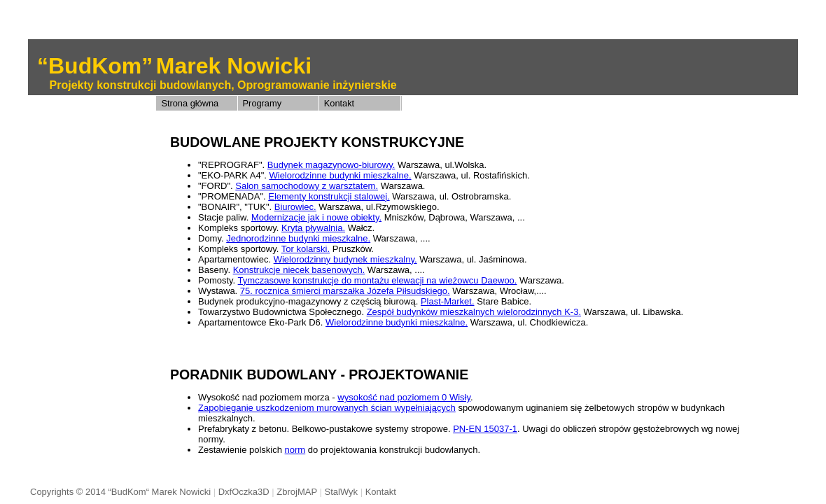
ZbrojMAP (297, 492)
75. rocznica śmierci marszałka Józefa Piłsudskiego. (345, 291)
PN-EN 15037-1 (485, 429)
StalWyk (341, 492)
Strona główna (190, 103)
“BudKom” (95, 66)
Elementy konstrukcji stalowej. (329, 196)
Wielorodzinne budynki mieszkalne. (340, 175)
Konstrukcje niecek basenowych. (299, 270)
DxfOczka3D (244, 492)
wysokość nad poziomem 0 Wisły (404, 397)
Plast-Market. (448, 301)
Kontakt (339, 103)
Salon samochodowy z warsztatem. (307, 186)
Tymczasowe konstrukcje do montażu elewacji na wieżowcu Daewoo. (378, 280)
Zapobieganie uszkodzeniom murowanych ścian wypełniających (327, 408)
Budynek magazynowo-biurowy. (331, 165)
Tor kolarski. (306, 249)
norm (295, 450)
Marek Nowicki (234, 66)
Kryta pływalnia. (313, 228)
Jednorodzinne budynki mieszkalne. (298, 238)
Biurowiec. (295, 207)
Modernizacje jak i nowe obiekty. (316, 217)
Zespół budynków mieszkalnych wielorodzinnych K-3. (474, 312)
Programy (262, 103)
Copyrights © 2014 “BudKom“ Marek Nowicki (120, 492)
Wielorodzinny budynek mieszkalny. (345, 259)
